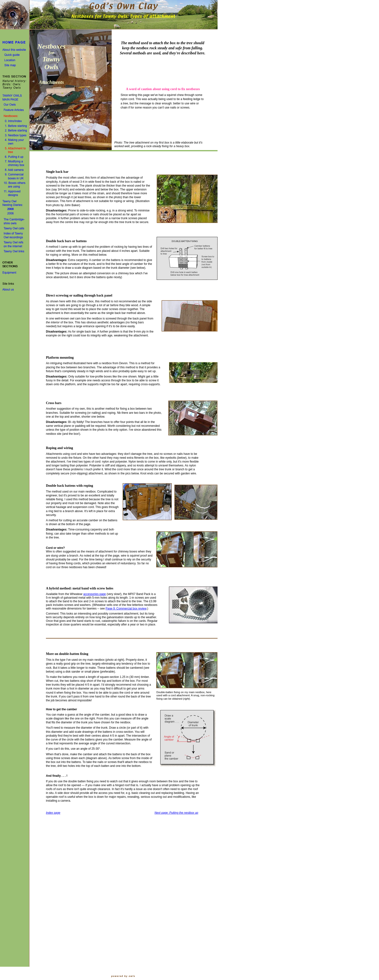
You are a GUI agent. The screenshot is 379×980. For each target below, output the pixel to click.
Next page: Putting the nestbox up (176, 813)
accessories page (95, 594)
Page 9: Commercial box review (126, 609)
